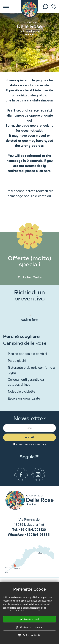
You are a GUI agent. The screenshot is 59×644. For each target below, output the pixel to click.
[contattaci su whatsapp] (29, 535)
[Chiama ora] (46, 6)
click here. (44, 171)
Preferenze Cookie (30, 635)
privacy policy (40, 444)
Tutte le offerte (30, 277)
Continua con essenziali (30, 627)
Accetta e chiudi (29, 619)
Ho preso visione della (31, 444)
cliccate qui (43, 196)
